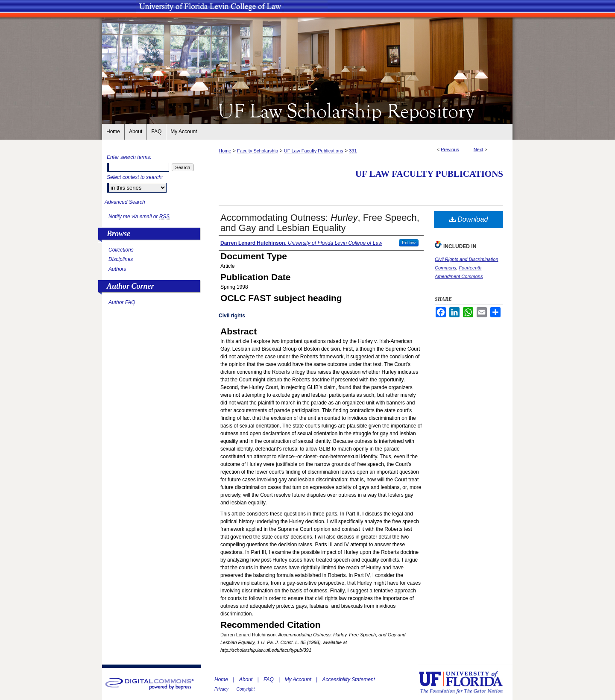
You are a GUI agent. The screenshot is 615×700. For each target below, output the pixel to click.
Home (225, 151)
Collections (121, 250)
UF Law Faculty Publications (314, 151)
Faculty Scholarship (258, 151)
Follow (409, 243)
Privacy (222, 689)
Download (469, 219)
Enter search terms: (129, 157)
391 (353, 151)
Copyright (246, 689)
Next (479, 149)
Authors (117, 269)
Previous (450, 149)
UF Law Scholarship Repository (307, 110)
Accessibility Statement (349, 679)
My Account (299, 679)
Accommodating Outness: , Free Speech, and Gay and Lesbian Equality (320, 223)
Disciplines (121, 259)
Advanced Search (125, 202)
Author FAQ (122, 302)
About (247, 679)
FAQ (269, 679)
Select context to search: (135, 177)
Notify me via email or (139, 217)
